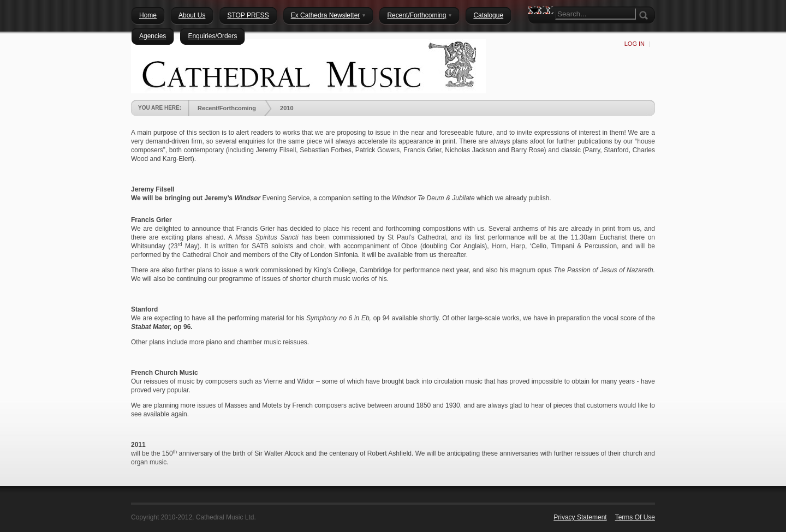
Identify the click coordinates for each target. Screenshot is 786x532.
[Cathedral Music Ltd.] (308, 65)
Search (537, 30)
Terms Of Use (635, 517)
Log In (635, 44)
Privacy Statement (580, 517)
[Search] (596, 14)
